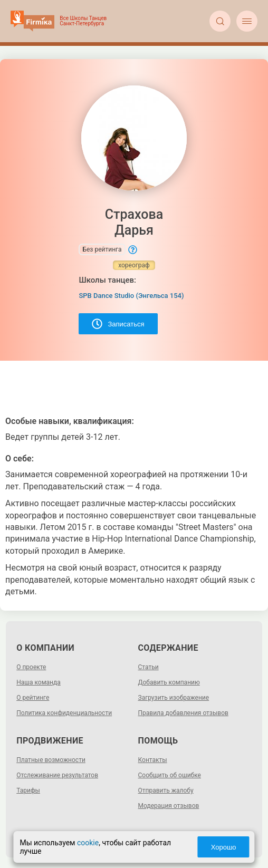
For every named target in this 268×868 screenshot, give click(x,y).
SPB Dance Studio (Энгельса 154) (131, 296)
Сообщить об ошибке (170, 775)
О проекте (31, 667)
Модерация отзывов (169, 806)
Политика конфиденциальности (64, 713)
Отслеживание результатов (57, 775)
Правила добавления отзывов (183, 713)
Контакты (153, 760)
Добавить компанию (169, 682)
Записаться (118, 324)
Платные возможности (51, 760)
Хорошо (224, 847)
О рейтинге (33, 698)
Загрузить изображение (174, 698)
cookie (88, 843)
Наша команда (39, 682)
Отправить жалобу (166, 790)
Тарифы (28, 790)
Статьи (149, 667)
